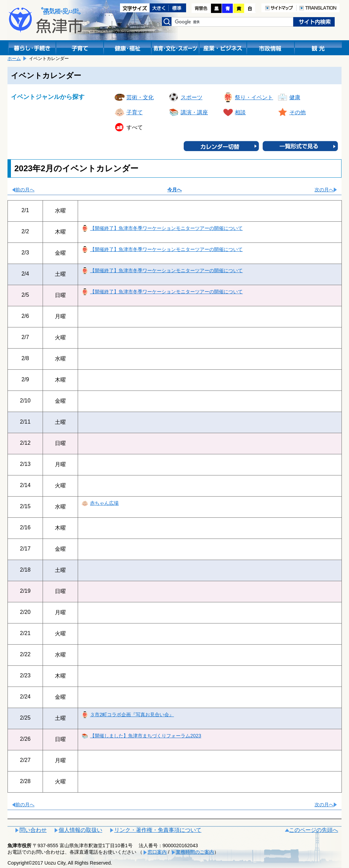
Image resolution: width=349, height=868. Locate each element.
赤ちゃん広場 (104, 503)
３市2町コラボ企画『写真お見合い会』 (132, 715)
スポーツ (192, 97)
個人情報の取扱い (80, 830)
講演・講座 (194, 112)
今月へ (174, 190)
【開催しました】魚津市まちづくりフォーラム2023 (146, 736)
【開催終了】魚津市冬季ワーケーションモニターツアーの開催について (166, 228)
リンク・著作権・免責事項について (158, 830)
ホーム (14, 58)
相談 (240, 112)
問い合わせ (33, 830)
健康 (295, 97)
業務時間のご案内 (195, 852)
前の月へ (25, 190)
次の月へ (324, 190)
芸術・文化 (140, 97)
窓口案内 (157, 852)
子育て (135, 112)
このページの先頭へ (314, 830)
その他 (298, 112)
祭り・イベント (254, 97)
